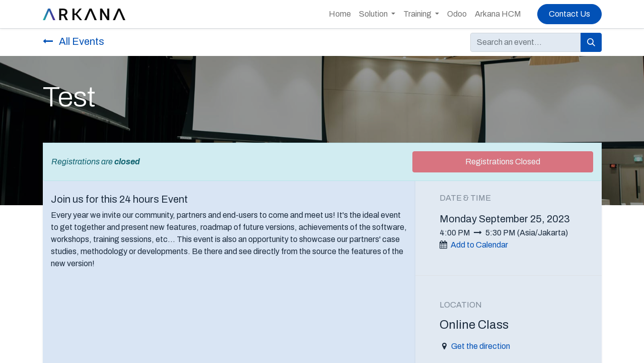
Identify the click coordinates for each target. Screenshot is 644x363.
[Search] (591, 42)
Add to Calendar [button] (479, 245)
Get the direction (481, 346)
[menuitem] (340, 14)
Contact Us (569, 14)
